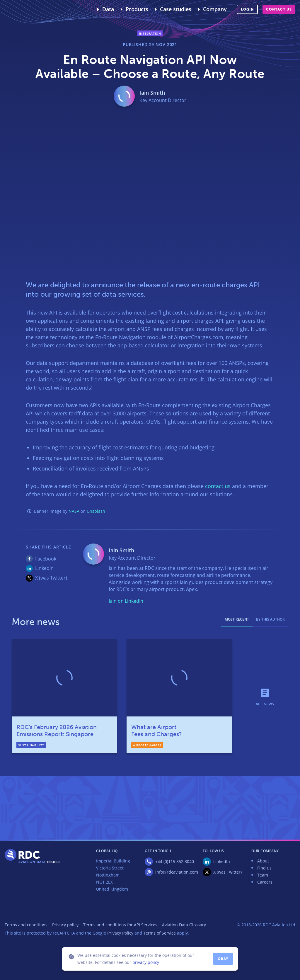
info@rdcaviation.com (177, 872)
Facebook (46, 559)
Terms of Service (160, 933)
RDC (19, 9)
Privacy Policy (120, 933)
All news (265, 704)
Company (215, 9)
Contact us (279, 9)
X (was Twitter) (51, 578)
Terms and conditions (26, 925)
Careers (265, 882)
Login (247, 9)
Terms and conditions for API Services (120, 925)
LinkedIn (44, 568)
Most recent (237, 619)
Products (137, 9)
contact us (218, 486)
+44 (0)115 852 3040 (175, 861)
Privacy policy (65, 925)
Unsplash (96, 511)
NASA (74, 511)
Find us (264, 868)
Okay (223, 959)
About (263, 861)
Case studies (176, 9)
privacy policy (146, 962)
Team (263, 875)
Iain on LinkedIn (126, 601)
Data (108, 9)
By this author (270, 619)
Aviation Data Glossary (184, 925)
